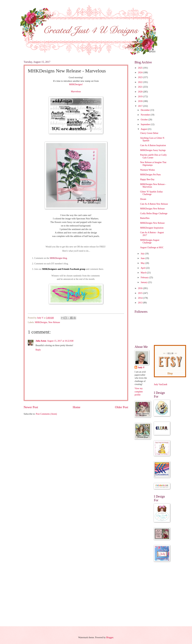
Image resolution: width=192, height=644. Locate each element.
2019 (140, 97)
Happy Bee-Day (147, 179)
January (144, 282)
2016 (140, 288)
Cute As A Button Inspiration (153, 145)
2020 (140, 92)
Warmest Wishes (147, 170)
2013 (140, 303)
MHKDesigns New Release (152, 209)
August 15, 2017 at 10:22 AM (60, 341)
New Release (54, 322)
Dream (143, 199)
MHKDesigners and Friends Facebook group (64, 269)
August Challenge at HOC (152, 247)
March (144, 273)
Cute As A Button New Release (154, 204)
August (144, 129)
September (146, 124)
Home (76, 407)
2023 (140, 77)
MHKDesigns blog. (58, 258)
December (146, 110)
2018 (140, 101)
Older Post (122, 407)
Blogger (110, 637)
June (143, 258)
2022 (140, 82)
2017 (140, 106)
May (143, 263)
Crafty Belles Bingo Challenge (154, 213)
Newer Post (31, 407)
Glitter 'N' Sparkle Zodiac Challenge (151, 193)
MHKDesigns (41, 322)
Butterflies (145, 218)
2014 (140, 298)
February (145, 277)
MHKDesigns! (76, 84)
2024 (140, 72)
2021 (140, 87)
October (145, 120)
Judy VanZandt (161, 384)
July (143, 254)
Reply (38, 350)
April (143, 268)
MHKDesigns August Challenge (150, 241)
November (146, 115)
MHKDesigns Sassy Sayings (153, 150)
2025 (140, 68)
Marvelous (76, 91)
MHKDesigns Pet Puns (150, 175)
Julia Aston (41, 341)
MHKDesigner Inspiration (152, 228)
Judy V (141, 367)
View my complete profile (139, 392)
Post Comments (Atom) (46, 414)
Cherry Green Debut (149, 133)
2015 (140, 293)
